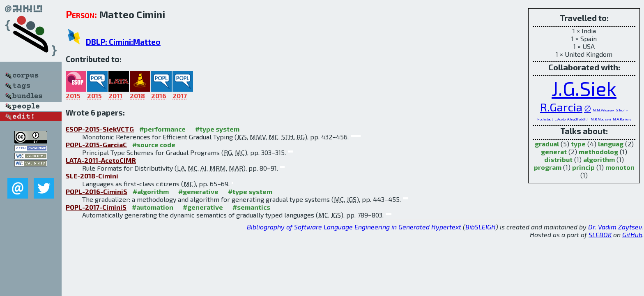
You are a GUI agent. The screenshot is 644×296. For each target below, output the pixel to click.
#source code (154, 145)
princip (583, 167)
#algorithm (151, 191)
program (548, 167)
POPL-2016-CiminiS (97, 191)
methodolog (598, 151)
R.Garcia (561, 107)
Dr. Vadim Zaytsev (615, 227)
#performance (162, 129)
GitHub (632, 235)
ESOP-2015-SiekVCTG (100, 129)
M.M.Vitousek (604, 110)
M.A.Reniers (622, 119)
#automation (153, 207)
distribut (558, 159)
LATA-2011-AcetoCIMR (101, 160)
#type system (217, 129)
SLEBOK (600, 235)
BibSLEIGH (481, 227)
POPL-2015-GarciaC (96, 145)
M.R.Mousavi (601, 119)
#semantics (251, 207)
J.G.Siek (584, 88)
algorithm (599, 159)
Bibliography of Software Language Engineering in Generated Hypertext (354, 227)
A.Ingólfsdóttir (578, 119)
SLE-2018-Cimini (92, 176)
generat (554, 151)
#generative (198, 191)
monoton (620, 167)
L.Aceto (560, 119)
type (578, 144)
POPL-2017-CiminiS (96, 207)
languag (611, 144)
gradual (547, 144)
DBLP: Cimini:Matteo (123, 42)
